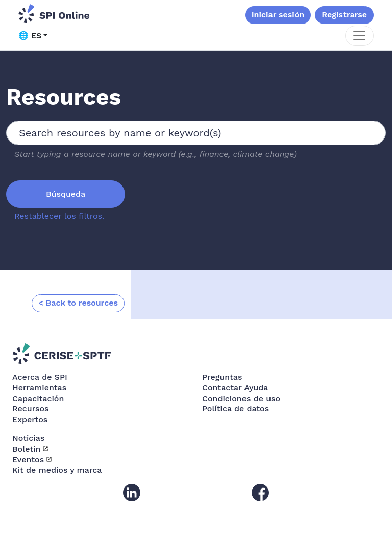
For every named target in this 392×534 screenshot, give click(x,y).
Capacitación (38, 398)
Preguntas (222, 377)
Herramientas (39, 388)
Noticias (28, 438)
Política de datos (236, 409)
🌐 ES (30, 36)
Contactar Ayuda (235, 388)
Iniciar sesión (278, 15)
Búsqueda (66, 194)
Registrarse (344, 15)
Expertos (30, 419)
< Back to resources (78, 303)
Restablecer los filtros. (59, 216)
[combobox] (196, 133)
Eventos (28, 460)
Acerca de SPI (40, 377)
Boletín (26, 449)
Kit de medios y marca (57, 470)
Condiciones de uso (241, 398)
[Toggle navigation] (359, 36)
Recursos (31, 409)
